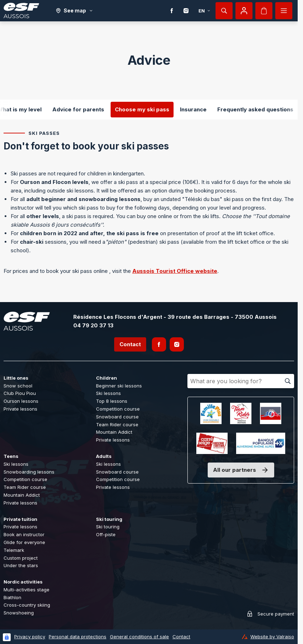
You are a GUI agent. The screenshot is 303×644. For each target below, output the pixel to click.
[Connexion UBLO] (7, 637)
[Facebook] (172, 11)
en (204, 11)
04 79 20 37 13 (93, 325)
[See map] (75, 11)
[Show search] (224, 11)
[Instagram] (186, 11)
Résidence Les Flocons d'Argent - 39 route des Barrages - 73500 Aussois (175, 317)
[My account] (244, 11)
